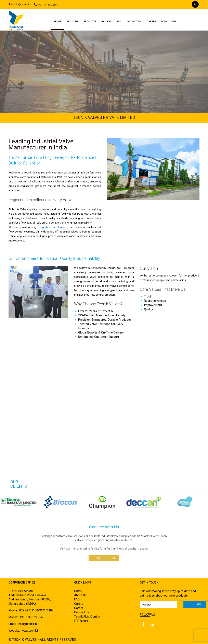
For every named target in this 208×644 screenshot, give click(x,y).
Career (151, 22)
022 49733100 (29, 610)
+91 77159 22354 (45, 5)
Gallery (106, 22)
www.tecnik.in (30, 631)
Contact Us (134, 22)
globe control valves (55, 227)
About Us (72, 22)
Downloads (169, 22)
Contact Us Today (104, 558)
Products (90, 22)
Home (58, 22)
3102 (50, 610)
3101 (42, 610)
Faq (119, 22)
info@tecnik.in (19, 4)
